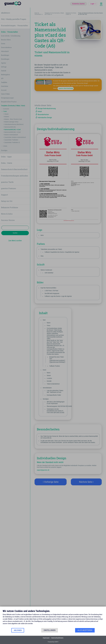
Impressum (46, 638)
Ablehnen (18, 630)
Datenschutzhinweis (57, 638)
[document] (53, 619)
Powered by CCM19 (53, 642)
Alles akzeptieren (85, 630)
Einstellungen (50, 630)
